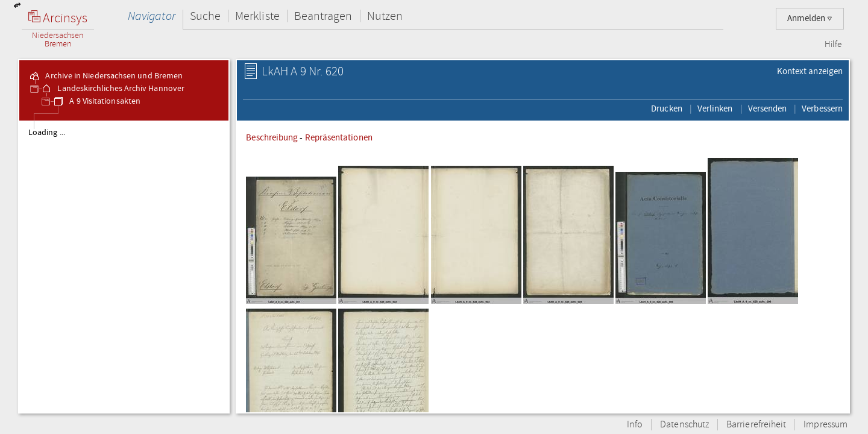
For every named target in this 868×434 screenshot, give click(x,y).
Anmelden (810, 18)
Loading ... (47, 133)
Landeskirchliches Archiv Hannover (112, 89)
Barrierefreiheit (756, 425)
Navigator (152, 16)
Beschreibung (272, 137)
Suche (205, 16)
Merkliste (257, 16)
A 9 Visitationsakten (96, 101)
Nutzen (385, 16)
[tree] (124, 266)
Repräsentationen (339, 137)
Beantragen (323, 16)
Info (635, 425)
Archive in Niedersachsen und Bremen (105, 76)
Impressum (826, 425)
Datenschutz (684, 425)
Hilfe (833, 45)
